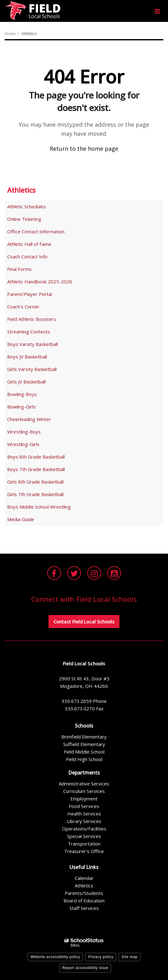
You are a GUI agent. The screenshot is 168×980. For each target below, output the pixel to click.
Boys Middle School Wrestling (39, 507)
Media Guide (21, 519)
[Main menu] (157, 11)
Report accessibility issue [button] (85, 968)
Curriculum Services (84, 791)
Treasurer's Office (84, 851)
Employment (84, 799)
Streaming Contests (29, 332)
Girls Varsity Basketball (32, 369)
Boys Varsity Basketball (33, 344)
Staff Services (84, 908)
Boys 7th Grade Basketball (36, 469)
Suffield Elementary (84, 744)
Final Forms (28, 270)
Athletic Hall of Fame (29, 244)
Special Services (84, 836)
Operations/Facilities (84, 829)
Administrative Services (84, 784)
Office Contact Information (36, 231)
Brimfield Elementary (84, 737)
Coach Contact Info (27, 256)
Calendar (84, 878)
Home (10, 34)
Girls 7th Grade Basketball (35, 494)
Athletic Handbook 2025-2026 (40, 282)
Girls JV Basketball (26, 382)
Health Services (84, 814)
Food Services (84, 806)
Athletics (29, 34)
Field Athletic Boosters (32, 319)
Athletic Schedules (27, 206)
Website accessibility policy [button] (55, 957)
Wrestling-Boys (24, 432)
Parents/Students (84, 893)
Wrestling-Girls (23, 444)
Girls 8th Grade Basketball (35, 482)
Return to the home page (84, 149)
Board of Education (84, 901)
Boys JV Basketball (27, 357)
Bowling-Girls (21, 407)
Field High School (84, 759)
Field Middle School (84, 752)
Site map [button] (129, 957)
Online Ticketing (24, 219)
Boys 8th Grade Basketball (36, 457)
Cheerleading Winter (29, 419)
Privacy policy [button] (101, 957)
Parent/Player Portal (30, 294)
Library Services (84, 821)
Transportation (84, 844)
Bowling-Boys (22, 394)
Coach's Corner (23, 307)
